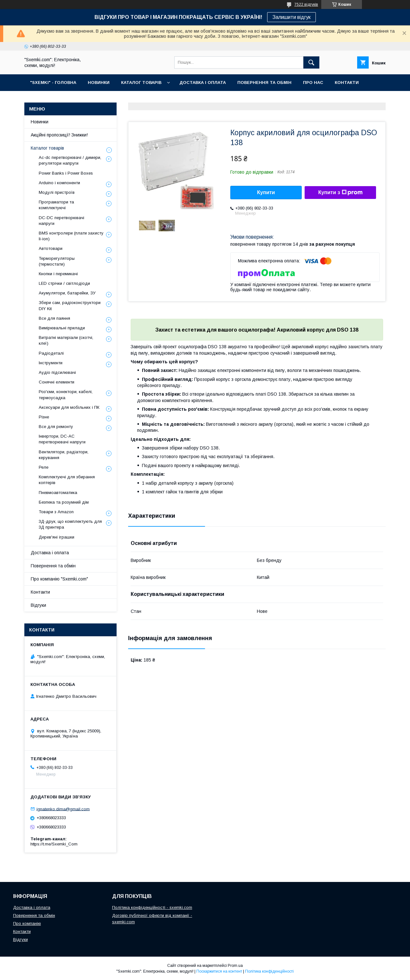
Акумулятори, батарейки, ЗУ (67, 293)
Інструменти (51, 363)
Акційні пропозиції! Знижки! (59, 135)
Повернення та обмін (53, 566)
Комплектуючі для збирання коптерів (67, 480)
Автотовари (51, 248)
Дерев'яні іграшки (57, 537)
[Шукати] (311, 62)
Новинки (40, 122)
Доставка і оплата (50, 553)
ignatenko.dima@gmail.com (63, 809)
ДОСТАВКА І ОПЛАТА (203, 82)
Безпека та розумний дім (64, 502)
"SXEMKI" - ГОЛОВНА (53, 82)
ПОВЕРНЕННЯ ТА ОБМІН (264, 82)
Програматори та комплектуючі (56, 205)
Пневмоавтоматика (58, 493)
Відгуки (38, 605)
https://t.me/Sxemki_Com (54, 844)
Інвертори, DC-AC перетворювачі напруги (62, 439)
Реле (44, 467)
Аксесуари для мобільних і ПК (69, 407)
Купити (266, 192)
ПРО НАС (313, 82)
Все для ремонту (56, 427)
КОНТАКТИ (347, 82)
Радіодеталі (51, 353)
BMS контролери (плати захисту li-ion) (71, 236)
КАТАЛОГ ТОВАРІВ (141, 82)
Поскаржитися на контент (219, 971)
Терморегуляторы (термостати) (57, 261)
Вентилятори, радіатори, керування (64, 455)
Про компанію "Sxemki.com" (59, 579)
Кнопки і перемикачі (58, 274)
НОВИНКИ (99, 82)
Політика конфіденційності (269, 971)
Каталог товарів (47, 148)
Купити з (340, 193)
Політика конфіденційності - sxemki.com (152, 907)
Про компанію (27, 923)
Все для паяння (54, 318)
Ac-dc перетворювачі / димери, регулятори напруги (70, 160)
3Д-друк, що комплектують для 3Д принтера (70, 524)
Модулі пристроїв (57, 192)
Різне (44, 417)
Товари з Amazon (56, 512)
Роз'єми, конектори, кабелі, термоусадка (66, 395)
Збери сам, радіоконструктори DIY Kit (70, 305)
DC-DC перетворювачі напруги (61, 221)
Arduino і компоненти (59, 183)
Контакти (40, 592)
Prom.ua (235, 966)
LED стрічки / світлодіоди (64, 283)
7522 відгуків (306, 4)
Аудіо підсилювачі (57, 372)
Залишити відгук (291, 17)
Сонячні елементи (57, 382)
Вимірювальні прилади (62, 328)
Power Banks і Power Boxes (66, 173)
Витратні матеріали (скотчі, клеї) (66, 340)
